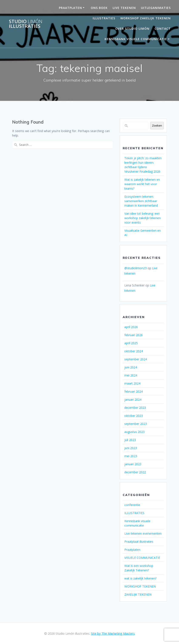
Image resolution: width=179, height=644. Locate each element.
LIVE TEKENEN (124, 8)
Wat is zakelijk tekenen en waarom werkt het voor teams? (142, 184)
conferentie (132, 505)
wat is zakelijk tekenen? (140, 578)
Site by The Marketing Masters (113, 633)
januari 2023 (133, 464)
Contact (163, 29)
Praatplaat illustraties (139, 542)
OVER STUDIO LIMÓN (132, 29)
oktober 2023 (134, 416)
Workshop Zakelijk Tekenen (146, 18)
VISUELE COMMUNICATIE (142, 558)
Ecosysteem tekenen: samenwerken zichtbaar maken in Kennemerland (141, 201)
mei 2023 (131, 456)
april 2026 (131, 327)
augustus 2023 (134, 432)
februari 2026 (134, 335)
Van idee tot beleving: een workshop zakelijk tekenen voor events (143, 218)
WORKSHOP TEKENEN (140, 586)
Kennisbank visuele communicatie (136, 39)
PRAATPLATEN (70, 8)
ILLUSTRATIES (134, 513)
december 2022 (135, 472)
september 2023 (136, 424)
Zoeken (157, 125)
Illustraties (104, 18)
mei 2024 (131, 375)
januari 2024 (133, 400)
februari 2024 (134, 391)
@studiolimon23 (136, 268)
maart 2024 (132, 383)
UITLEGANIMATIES (156, 8)
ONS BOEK (99, 8)
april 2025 (131, 343)
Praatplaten (132, 550)
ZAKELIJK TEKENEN (138, 594)
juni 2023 (131, 448)
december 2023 (135, 408)
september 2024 (136, 359)
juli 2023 (130, 440)
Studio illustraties (26, 24)
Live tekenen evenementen (143, 533)
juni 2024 (131, 367)
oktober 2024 (134, 351)
